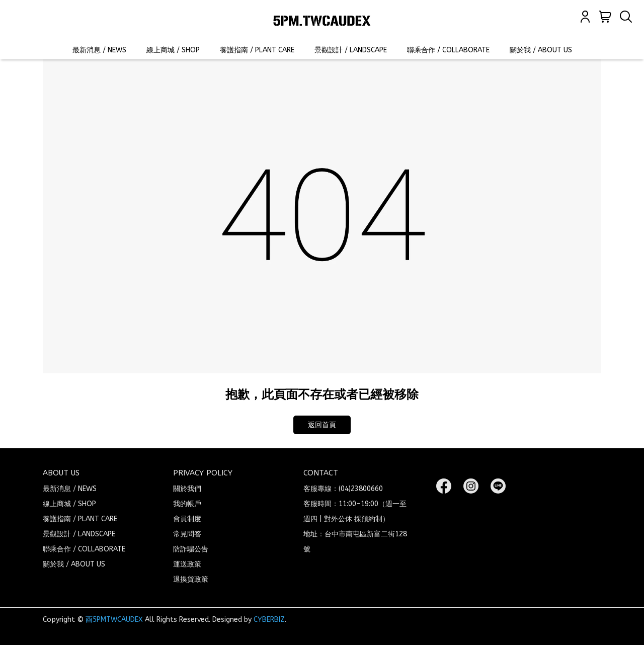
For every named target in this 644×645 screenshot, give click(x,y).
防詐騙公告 (191, 549)
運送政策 (187, 564)
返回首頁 (322, 425)
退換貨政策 (191, 579)
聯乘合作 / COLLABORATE (448, 50)
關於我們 (187, 489)
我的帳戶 (187, 504)
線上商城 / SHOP (173, 50)
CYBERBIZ (269, 620)
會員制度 (187, 519)
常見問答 (187, 534)
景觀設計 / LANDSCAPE (351, 50)
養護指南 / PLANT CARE (257, 50)
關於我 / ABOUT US (541, 50)
